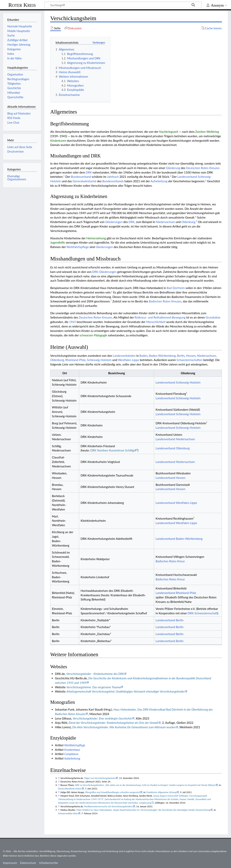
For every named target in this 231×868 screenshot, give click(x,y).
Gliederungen (114, 222)
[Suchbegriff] (123, 5)
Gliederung (173, 168)
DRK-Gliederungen (104, 272)
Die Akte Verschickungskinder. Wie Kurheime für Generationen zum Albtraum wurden (124, 727)
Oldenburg (188, 222)
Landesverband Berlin (170, 620)
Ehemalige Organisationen (17, 178)
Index (11, 54)
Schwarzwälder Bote (68, 813)
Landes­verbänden (124, 356)
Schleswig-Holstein (99, 360)
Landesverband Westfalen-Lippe (176, 503)
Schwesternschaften (190, 360)
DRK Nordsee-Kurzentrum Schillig (112, 450)
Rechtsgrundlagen (18, 79)
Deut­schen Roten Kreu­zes (203, 168)
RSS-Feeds (14, 118)
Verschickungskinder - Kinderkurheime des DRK (95, 674)
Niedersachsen (166, 222)
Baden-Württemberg (162, 356)
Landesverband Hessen (171, 478)
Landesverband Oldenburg (173, 448)
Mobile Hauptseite (19, 31)
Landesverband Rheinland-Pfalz (176, 593)
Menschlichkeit (156, 322)
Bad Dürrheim (176, 288)
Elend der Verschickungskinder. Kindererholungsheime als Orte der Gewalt (113, 723)
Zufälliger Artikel (17, 40)
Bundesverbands (113, 181)
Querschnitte (15, 97)
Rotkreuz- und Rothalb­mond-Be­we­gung (160, 317)
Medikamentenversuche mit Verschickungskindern (108, 806)
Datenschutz (28, 863)
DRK (89, 172)
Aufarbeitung (159, 181)
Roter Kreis (22, 5)
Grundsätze (213, 317)
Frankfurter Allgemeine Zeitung (161, 792)
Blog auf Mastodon (19, 113)
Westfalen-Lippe (129, 360)
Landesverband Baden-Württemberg (179, 539)
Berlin (181, 356)
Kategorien (14, 49)
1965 (73, 322)
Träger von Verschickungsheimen (100, 778)
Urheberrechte (49, 863)
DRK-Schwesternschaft (203, 613)
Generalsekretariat (85, 181)
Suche (11, 35)
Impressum (10, 863)
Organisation (15, 74)
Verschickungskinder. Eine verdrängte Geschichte (102, 718)
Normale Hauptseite (20, 26)
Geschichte (14, 88)
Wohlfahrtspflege (78, 247)
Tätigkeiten (14, 84)
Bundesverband (81, 177)
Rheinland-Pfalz (76, 360)
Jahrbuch (113, 177)
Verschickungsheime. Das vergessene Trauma (94, 687)
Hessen (191, 356)
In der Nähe (15, 58)
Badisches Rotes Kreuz (170, 561)
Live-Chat (13, 123)
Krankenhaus (72, 750)
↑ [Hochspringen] (59, 778)
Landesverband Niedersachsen (175, 439)
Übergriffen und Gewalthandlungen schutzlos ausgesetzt (113, 792)
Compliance (71, 754)
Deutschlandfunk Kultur (70, 789)
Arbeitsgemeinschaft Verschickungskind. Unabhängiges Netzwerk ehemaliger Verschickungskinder (126, 691)
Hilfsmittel (14, 93)
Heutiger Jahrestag (19, 45)
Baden (143, 356)
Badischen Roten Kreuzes (165, 301)
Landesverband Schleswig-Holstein (178, 382)
